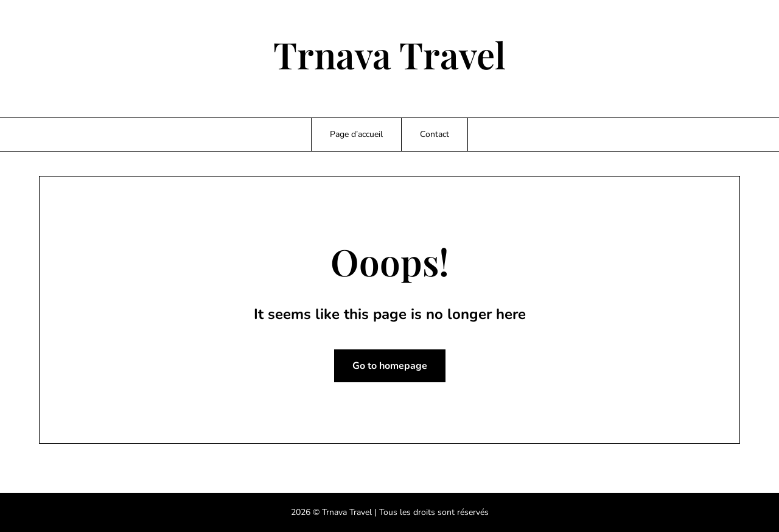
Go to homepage (390, 366)
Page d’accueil (356, 134)
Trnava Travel (389, 54)
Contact (435, 134)
